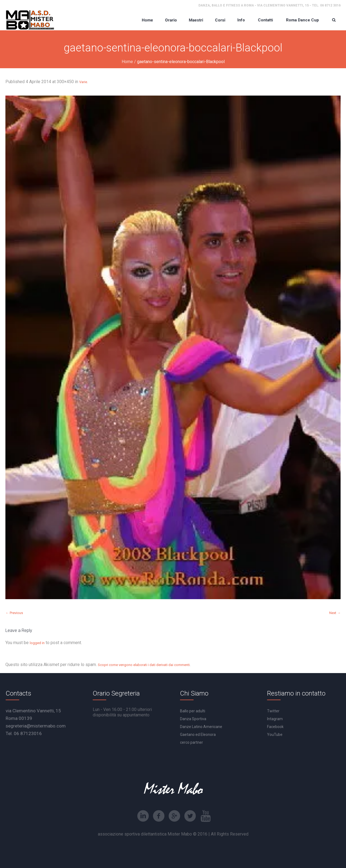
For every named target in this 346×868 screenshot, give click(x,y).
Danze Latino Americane (201, 727)
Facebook (275, 727)
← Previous (14, 613)
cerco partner (192, 742)
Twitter (273, 711)
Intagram (275, 719)
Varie (83, 82)
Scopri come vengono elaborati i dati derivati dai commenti (144, 665)
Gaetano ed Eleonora (198, 735)
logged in (37, 643)
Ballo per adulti (193, 711)
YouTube (275, 735)
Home (127, 62)
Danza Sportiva (193, 719)
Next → (335, 613)
